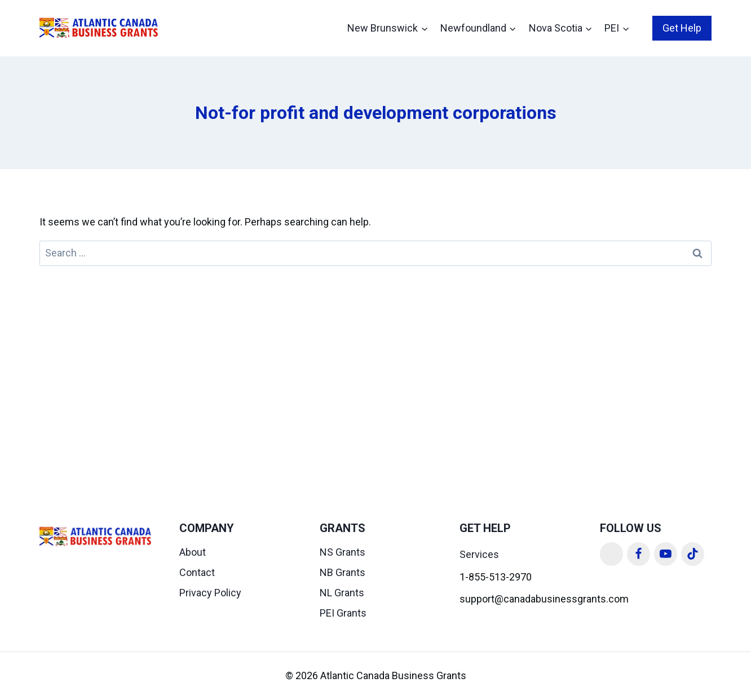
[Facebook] (639, 554)
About (193, 552)
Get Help (682, 28)
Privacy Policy (210, 593)
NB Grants (343, 572)
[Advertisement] (375, 351)
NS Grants (343, 552)
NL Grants (342, 593)
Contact (197, 572)
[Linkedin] (612, 554)
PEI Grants (343, 613)
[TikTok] (693, 554)
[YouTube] (666, 554)
